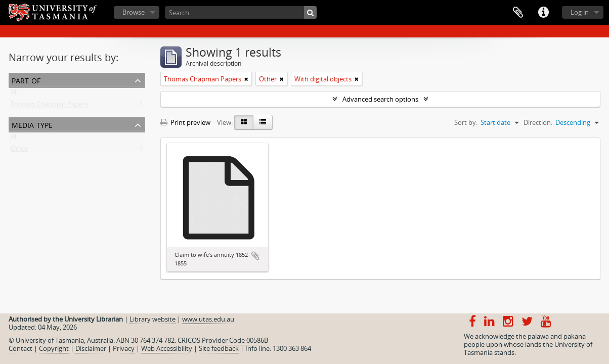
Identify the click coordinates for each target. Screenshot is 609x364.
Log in (580, 12)
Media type (32, 124)
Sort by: (466, 122)
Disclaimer (91, 348)
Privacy (124, 348)
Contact (20, 348)
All (14, 94)
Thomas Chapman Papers (49, 106)
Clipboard (518, 13)
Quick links (543, 13)
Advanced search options (380, 99)
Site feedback (219, 348)
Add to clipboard (255, 256)
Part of (26, 80)
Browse (134, 12)
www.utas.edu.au (208, 319)
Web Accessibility (167, 348)
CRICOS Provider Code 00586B (223, 340)
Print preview (185, 122)
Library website (153, 319)
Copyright (54, 348)
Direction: (538, 122)
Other (19, 151)
